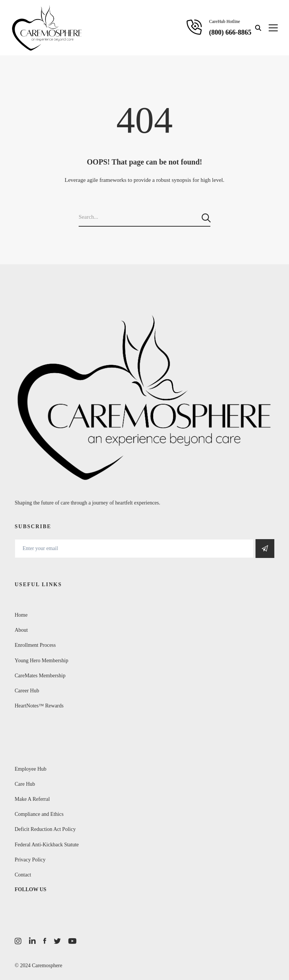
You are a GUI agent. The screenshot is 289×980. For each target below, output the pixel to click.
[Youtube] (72, 941)
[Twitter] (57, 941)
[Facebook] (45, 941)
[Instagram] (18, 941)
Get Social (265, 549)
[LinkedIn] (32, 941)
